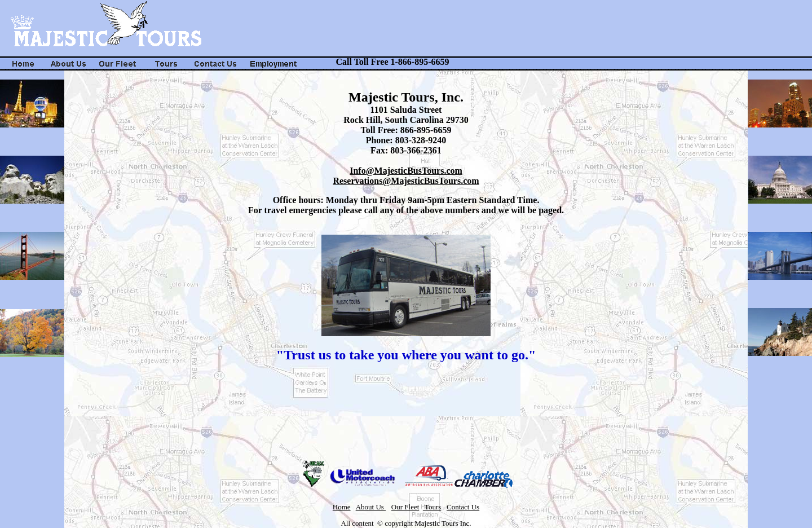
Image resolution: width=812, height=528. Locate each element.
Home (342, 507)
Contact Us (463, 507)
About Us (371, 507)
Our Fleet (405, 507)
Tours (432, 507)
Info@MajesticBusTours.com (406, 171)
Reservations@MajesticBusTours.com (406, 181)
